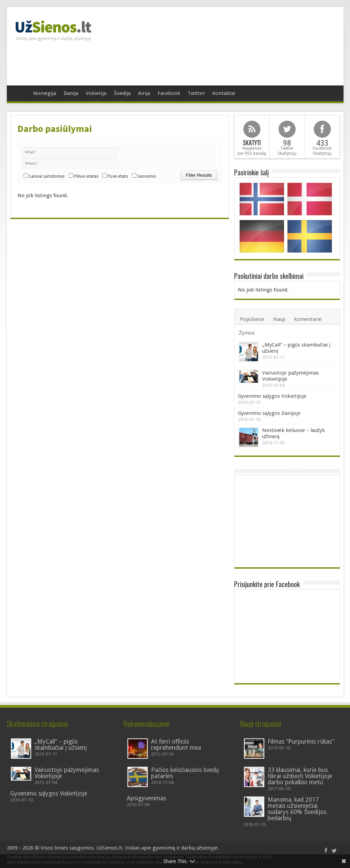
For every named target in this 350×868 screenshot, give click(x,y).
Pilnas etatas (86, 176)
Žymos (247, 333)
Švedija (122, 93)
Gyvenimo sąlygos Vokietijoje (272, 396)
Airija (144, 93)
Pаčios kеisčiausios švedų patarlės (185, 773)
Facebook (169, 93)
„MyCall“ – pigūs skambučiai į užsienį (61, 745)
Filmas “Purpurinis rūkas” (301, 742)
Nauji (279, 319)
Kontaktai (224, 93)
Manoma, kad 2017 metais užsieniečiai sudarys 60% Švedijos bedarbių (297, 809)
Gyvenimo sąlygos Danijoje (269, 413)
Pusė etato (118, 176)
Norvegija (45, 93)
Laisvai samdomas (47, 176)
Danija (71, 93)
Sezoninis (147, 176)
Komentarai (308, 319)
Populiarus (252, 319)
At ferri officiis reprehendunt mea (176, 745)
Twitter (196, 93)
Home (20, 94)
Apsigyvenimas (146, 798)
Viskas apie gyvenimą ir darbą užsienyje (171, 848)
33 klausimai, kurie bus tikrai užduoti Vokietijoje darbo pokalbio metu (300, 776)
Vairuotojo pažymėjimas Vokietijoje (67, 773)
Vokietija (96, 93)
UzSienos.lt (109, 848)
